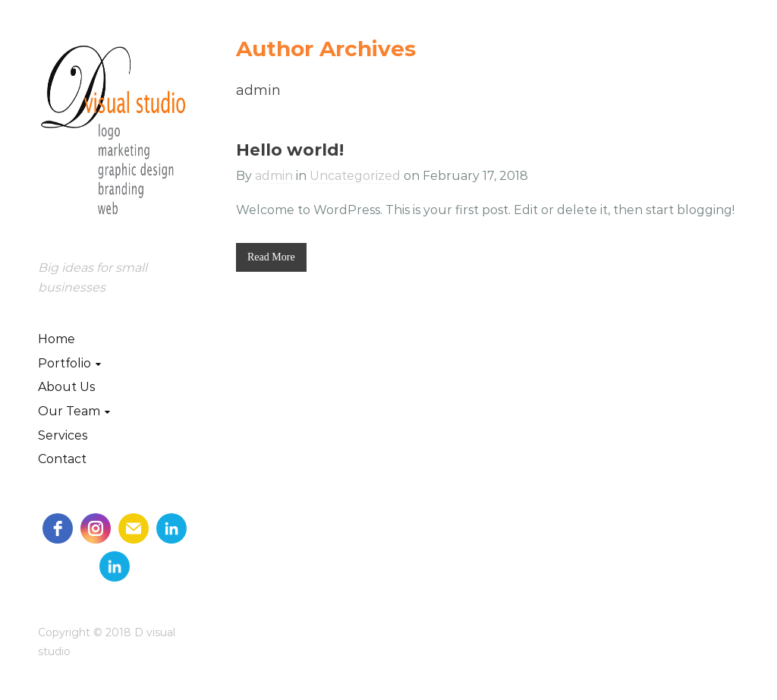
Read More (271, 257)
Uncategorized (355, 176)
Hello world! (290, 150)
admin (274, 176)
